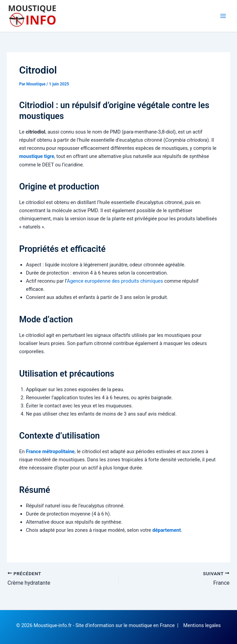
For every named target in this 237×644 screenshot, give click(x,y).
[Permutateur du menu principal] (223, 16)
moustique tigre (36, 156)
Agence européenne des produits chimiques (115, 281)
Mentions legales (202, 625)
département (166, 530)
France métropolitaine (50, 451)
